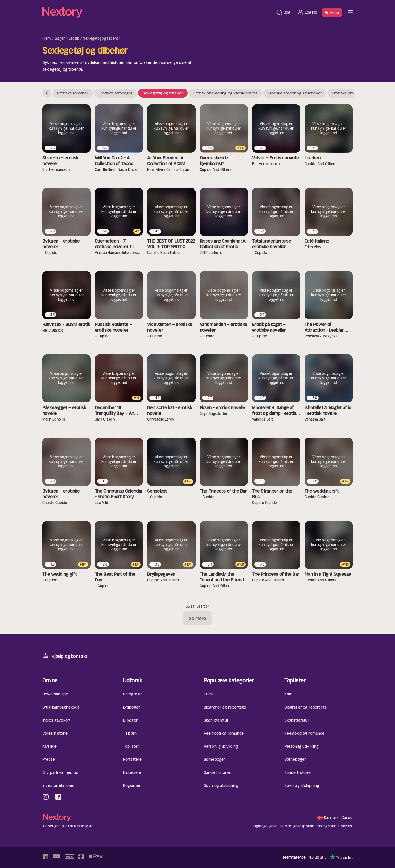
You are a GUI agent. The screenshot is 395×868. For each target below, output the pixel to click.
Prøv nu (332, 12)
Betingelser (326, 826)
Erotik (74, 39)
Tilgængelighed (265, 826)
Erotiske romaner (73, 93)
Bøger (60, 39)
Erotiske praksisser (349, 93)
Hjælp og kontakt (65, 656)
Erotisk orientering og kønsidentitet (225, 93)
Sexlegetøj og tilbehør (163, 93)
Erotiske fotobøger (116, 93)
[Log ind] (307, 12)
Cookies (345, 826)
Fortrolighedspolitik (297, 826)
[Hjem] (157, 12)
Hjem (47, 39)
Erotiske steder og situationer (295, 93)
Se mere (198, 618)
